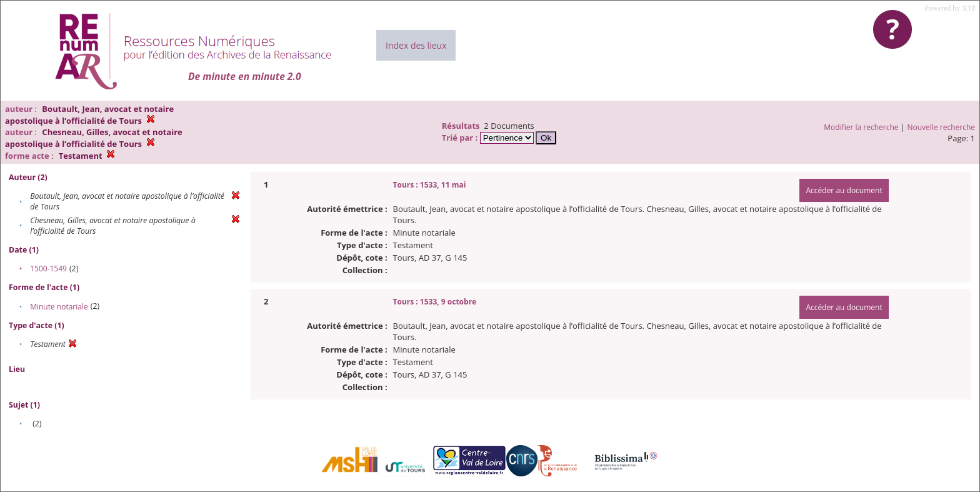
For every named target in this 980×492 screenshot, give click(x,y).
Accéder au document (844, 190)
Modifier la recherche (861, 127)
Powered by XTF (950, 8)
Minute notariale (59, 307)
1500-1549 (48, 269)
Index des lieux (416, 45)
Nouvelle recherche (942, 127)
